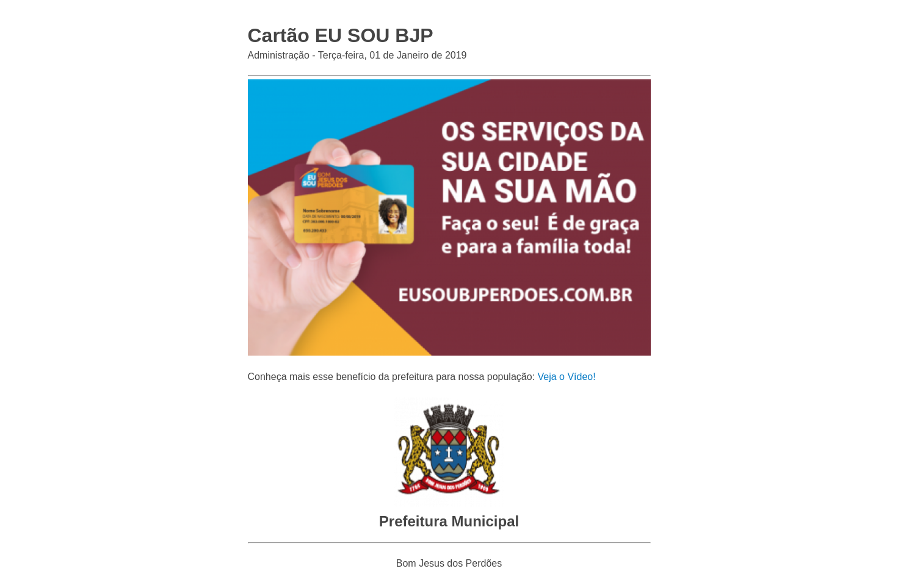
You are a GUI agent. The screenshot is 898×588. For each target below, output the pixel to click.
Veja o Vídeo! (566, 377)
